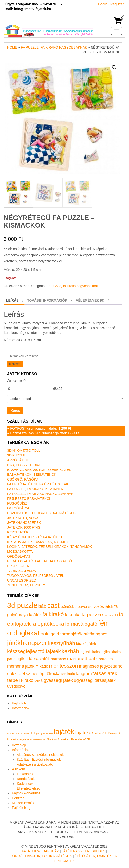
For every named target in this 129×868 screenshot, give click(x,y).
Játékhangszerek (24, 523)
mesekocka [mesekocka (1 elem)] (39, 739)
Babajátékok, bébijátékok (32, 475)
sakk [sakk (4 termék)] (12, 674)
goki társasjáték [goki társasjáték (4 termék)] (67, 634)
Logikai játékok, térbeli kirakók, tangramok (49, 547)
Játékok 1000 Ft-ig (24, 527)
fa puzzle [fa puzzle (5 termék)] (91, 615)
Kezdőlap (19, 745)
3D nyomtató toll (24, 450)
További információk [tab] (47, 300)
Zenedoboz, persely (26, 585)
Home (12, 47)
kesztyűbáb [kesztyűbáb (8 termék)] (62, 643)
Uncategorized (22, 580)
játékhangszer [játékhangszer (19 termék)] (27, 643)
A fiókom (18, 769)
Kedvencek (25, 784)
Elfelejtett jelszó (28, 788)
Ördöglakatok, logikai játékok (42, 856)
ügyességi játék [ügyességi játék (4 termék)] (57, 680)
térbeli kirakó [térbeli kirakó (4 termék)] (20, 680)
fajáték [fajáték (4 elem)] (64, 732)
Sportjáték (18, 566)
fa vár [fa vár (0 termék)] (105, 615)
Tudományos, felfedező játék (36, 576)
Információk (21, 708)
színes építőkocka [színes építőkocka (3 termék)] (43, 674)
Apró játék (18, 460)
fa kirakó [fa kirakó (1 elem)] (99, 733)
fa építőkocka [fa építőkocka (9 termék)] (48, 624)
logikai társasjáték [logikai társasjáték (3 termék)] (33, 659)
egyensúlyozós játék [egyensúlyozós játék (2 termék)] (95, 606)
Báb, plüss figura (24, 465)
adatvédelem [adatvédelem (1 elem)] (15, 733)
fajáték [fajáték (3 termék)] (35, 615)
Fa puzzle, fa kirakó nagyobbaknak (54, 47)
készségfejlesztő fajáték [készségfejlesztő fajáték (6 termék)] (34, 651)
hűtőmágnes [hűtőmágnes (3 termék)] (95, 634)
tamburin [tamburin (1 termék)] (68, 674)
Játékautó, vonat (24, 518)
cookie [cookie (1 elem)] (27, 733)
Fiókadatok (25, 774)
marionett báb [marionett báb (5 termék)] (82, 659)
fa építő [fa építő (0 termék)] (114, 615)
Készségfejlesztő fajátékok (35, 537)
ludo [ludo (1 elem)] (29, 739)
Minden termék (23, 803)
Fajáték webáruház (26, 793)
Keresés (15, 364)
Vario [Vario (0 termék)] (37, 681)
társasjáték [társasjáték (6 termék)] (105, 673)
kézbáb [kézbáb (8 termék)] (70, 651)
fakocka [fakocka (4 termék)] (73, 615)
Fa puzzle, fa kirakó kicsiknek (35, 489)
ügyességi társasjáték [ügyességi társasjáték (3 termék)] (95, 680)
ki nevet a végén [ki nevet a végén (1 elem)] (17, 739)
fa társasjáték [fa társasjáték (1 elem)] (113, 733)
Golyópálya (18, 508)
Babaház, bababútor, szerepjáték (39, 470)
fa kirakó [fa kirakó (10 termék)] (53, 614)
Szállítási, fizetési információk (39, 760)
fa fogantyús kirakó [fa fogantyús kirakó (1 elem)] (42, 733)
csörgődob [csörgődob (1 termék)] (69, 607)
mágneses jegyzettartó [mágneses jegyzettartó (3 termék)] (101, 666)
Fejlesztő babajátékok (29, 499)
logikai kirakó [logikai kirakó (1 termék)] (90, 652)
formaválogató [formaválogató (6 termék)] (81, 624)
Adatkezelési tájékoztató (35, 764)
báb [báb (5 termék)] (42, 606)
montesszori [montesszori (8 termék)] (63, 666)
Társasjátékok (22, 571)
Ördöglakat (19, 556)
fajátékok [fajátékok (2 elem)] (84, 732)
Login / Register (111, 4)
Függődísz (17, 503)
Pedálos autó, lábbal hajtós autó (40, 561)
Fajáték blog (21, 703)
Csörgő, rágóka (23, 479)
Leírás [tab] (12, 300)
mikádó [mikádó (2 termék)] (42, 666)
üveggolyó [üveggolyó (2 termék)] (16, 686)
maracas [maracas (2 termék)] (58, 659)
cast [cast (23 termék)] (53, 605)
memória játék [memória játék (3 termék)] (21, 666)
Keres (15, 411)
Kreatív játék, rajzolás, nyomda (38, 542)
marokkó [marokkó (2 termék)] (105, 659)
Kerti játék (18, 532)
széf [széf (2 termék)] (21, 674)
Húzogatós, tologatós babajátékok (42, 513)
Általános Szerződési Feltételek (40, 755)
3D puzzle (16, 455)
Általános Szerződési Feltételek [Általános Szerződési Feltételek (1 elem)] (64, 739)
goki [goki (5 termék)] (45, 634)
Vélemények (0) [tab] (90, 300)
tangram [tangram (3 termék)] (84, 674)
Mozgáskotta (20, 551)
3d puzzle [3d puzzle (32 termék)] (22, 605)
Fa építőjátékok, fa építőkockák (38, 484)
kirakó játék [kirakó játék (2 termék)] (86, 644)
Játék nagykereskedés (83, 851)
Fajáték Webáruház (40, 851)
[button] (114, 67)
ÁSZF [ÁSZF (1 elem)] (86, 739)
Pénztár (18, 798)
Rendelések (26, 779)
